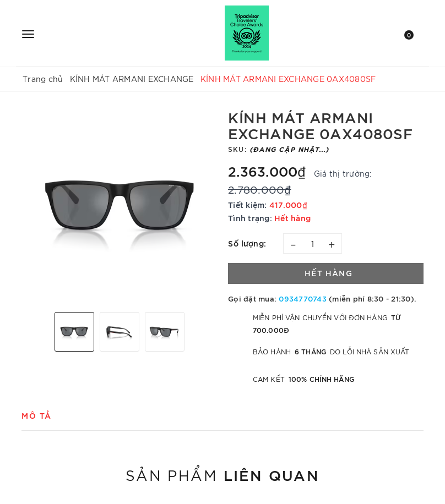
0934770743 (303, 298)
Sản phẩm (223, 474)
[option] (119, 206)
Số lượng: (247, 243)
